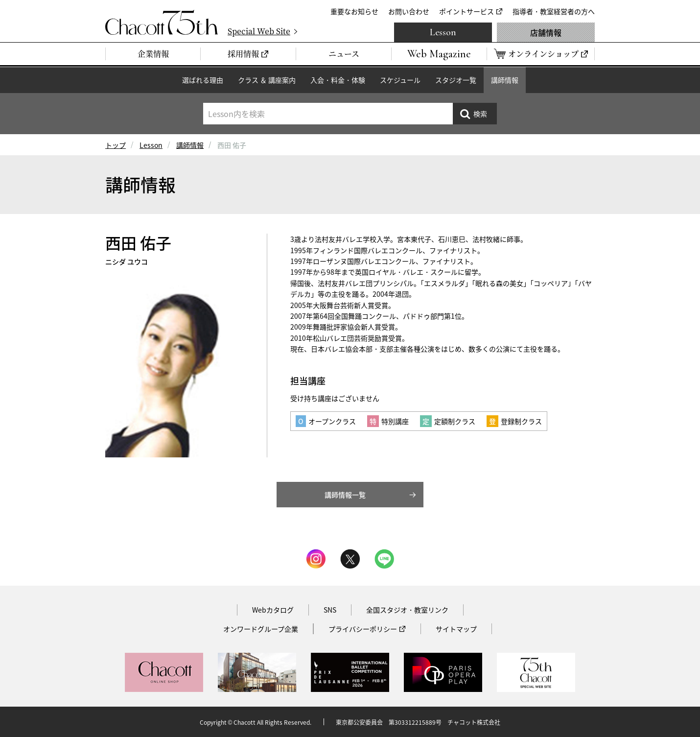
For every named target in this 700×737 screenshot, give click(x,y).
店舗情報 (546, 32)
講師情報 (505, 80)
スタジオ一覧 (456, 80)
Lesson (443, 32)
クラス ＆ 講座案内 (267, 80)
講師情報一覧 (345, 495)
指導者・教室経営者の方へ (554, 11)
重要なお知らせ (354, 11)
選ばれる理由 (203, 80)
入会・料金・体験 (338, 80)
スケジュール (400, 80)
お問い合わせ (409, 11)
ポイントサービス (467, 11)
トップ (116, 145)
